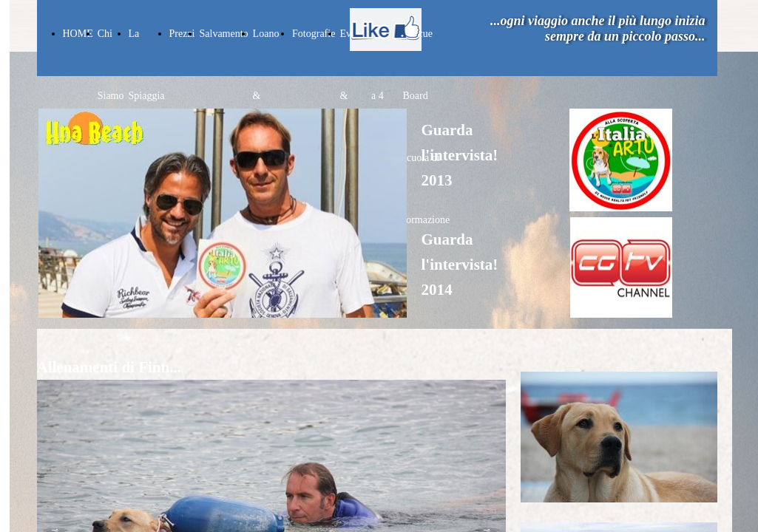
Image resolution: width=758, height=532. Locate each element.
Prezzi (182, 34)
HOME (78, 34)
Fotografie (314, 34)
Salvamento (224, 34)
